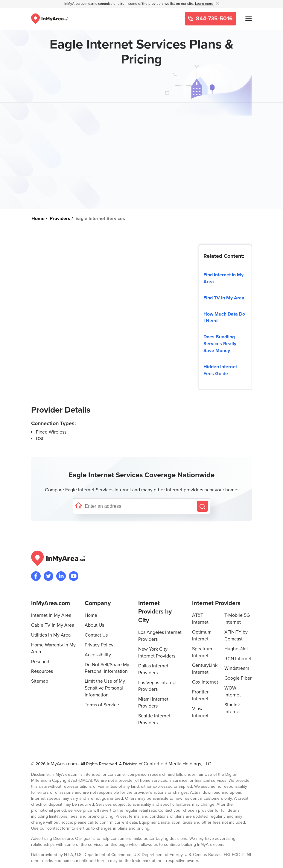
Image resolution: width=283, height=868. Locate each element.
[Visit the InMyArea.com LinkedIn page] (61, 576)
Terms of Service (102, 705)
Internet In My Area (51, 615)
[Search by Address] (202, 506)
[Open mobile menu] (249, 19)
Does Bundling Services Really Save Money (220, 344)
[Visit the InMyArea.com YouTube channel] (74, 576)
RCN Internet (238, 659)
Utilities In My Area (51, 635)
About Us (94, 625)
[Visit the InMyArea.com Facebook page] (36, 576)
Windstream (237, 668)
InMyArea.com (62, 764)
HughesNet (236, 649)
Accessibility (98, 655)
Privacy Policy (99, 645)
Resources (42, 671)
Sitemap (40, 681)
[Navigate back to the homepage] (50, 19)
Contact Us (96, 635)
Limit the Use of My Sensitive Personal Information (105, 688)
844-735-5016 (214, 19)
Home (91, 615)
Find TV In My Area (224, 298)
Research (41, 662)
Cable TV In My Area (53, 625)
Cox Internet (205, 682)
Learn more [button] (205, 4)
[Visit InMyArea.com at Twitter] (48, 576)
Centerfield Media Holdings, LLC (177, 764)
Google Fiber (238, 678)
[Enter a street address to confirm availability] (140, 506)
